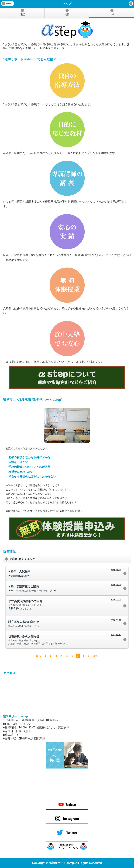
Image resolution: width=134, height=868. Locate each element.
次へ (96, 656)
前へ (38, 656)
